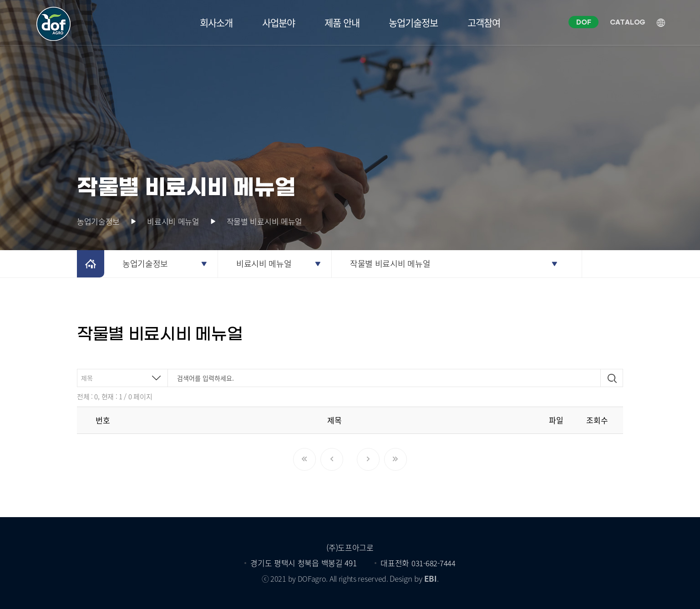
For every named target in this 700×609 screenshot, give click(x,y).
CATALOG (629, 23)
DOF (584, 23)
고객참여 (484, 23)
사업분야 (279, 23)
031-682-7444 (433, 563)
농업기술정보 (413, 23)
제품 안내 (342, 23)
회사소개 (216, 23)
